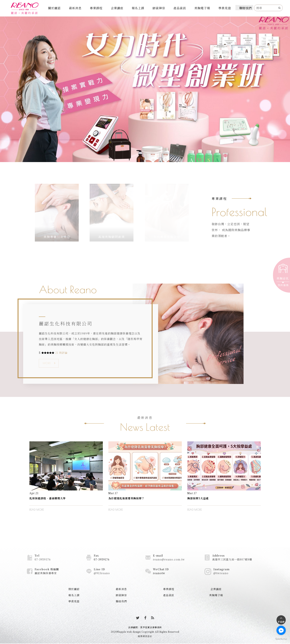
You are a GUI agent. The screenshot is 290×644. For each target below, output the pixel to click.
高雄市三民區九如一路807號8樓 (232, 559)
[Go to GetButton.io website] (281, 639)
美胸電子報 (202, 8)
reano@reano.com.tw (169, 559)
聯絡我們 (246, 8)
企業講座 (117, 8)
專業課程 (96, 8)
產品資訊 (180, 8)
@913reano (102, 573)
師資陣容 (159, 8)
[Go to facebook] (281, 630)
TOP (281, 622)
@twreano (221, 573)
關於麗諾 (54, 8)
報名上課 (138, 8)
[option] (66, 479)
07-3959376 (43, 559)
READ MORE (37, 510)
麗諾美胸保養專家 (46, 573)
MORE (47, 363)
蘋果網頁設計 (145, 636)
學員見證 (225, 8)
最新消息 (75, 8)
